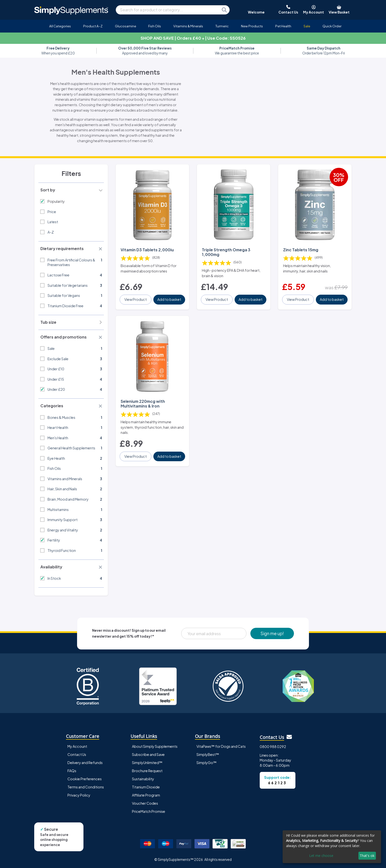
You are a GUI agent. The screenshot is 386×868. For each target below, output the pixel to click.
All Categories (60, 26)
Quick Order (332, 26)
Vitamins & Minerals (188, 26)
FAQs (72, 771)
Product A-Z (93, 26)
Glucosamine (126, 26)
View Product (136, 299)
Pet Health (283, 26)
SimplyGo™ (207, 763)
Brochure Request (147, 771)
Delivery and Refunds (85, 763)
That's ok (367, 856)
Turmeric (222, 26)
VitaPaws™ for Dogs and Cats (221, 746)
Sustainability (143, 779)
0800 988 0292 (273, 747)
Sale (307, 26)
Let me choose (321, 856)
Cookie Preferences (85, 779)
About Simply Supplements (155, 746)
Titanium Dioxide (146, 787)
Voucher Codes (145, 803)
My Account (77, 746)
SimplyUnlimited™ (147, 763)
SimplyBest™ (208, 754)
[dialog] (332, 847)
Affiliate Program (146, 795)
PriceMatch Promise (149, 811)
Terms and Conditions (86, 787)
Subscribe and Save (148, 754)
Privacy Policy (79, 795)
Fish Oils (155, 26)
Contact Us (77, 754)
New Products (252, 26)
